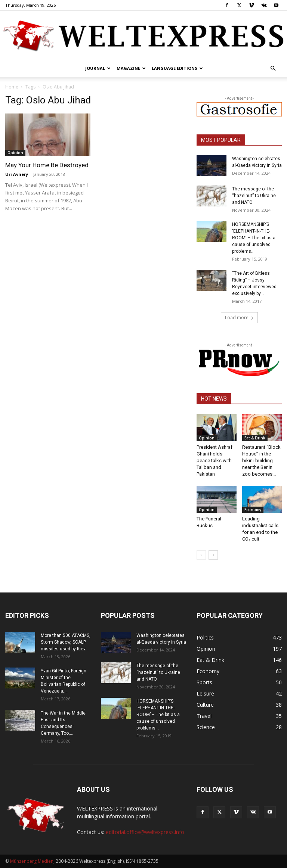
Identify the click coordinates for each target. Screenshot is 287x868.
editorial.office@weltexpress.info (145, 832)
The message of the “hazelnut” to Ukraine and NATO (254, 196)
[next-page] (213, 555)
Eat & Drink (255, 438)
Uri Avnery (17, 174)
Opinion (15, 153)
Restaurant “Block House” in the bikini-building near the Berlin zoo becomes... (261, 461)
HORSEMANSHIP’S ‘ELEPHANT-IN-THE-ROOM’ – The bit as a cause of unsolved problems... (254, 238)
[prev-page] (201, 555)
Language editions (177, 68)
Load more (239, 318)
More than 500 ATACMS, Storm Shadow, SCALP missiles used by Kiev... (66, 642)
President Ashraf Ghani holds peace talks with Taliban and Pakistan (215, 461)
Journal (98, 68)
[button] (273, 69)
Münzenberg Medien (32, 861)
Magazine (131, 68)
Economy (253, 510)
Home (12, 87)
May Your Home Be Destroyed (47, 165)
